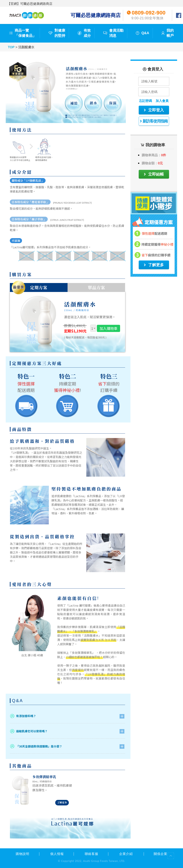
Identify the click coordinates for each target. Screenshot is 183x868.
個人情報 (57, 854)
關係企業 (160, 854)
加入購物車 (108, 328)
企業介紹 (126, 854)
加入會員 (162, 101)
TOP (11, 47)
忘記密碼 (145, 101)
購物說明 (23, 854)
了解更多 (62, 803)
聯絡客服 (91, 854)
